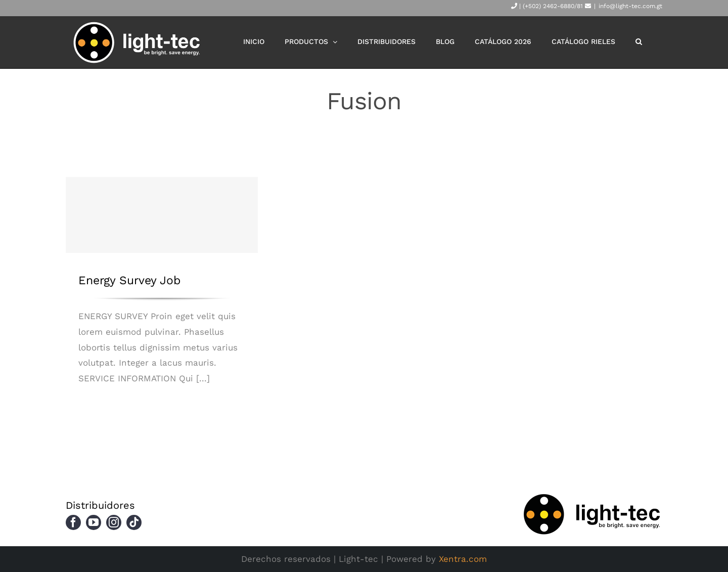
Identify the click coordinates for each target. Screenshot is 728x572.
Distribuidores (100, 505)
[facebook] (73, 522)
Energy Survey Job (129, 280)
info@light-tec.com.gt (630, 6)
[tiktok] (134, 522)
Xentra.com (463, 559)
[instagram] (114, 522)
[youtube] (94, 522)
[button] (639, 41)
